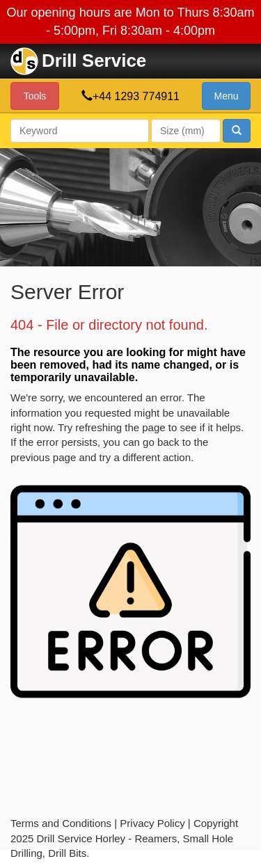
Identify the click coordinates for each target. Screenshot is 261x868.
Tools (35, 96)
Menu (226, 96)
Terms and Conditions (61, 823)
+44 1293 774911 (136, 96)
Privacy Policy (152, 823)
